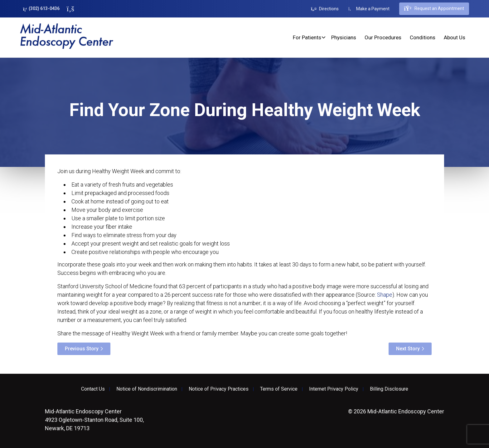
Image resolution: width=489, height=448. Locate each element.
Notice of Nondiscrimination (147, 389)
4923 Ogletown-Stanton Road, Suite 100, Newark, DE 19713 (94, 420)
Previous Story (82, 349)
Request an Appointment (434, 9)
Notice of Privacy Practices (219, 389)
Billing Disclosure (389, 389)
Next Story (408, 349)
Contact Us (93, 389)
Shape (385, 295)
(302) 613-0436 (41, 9)
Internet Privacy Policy (334, 389)
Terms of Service (279, 389)
